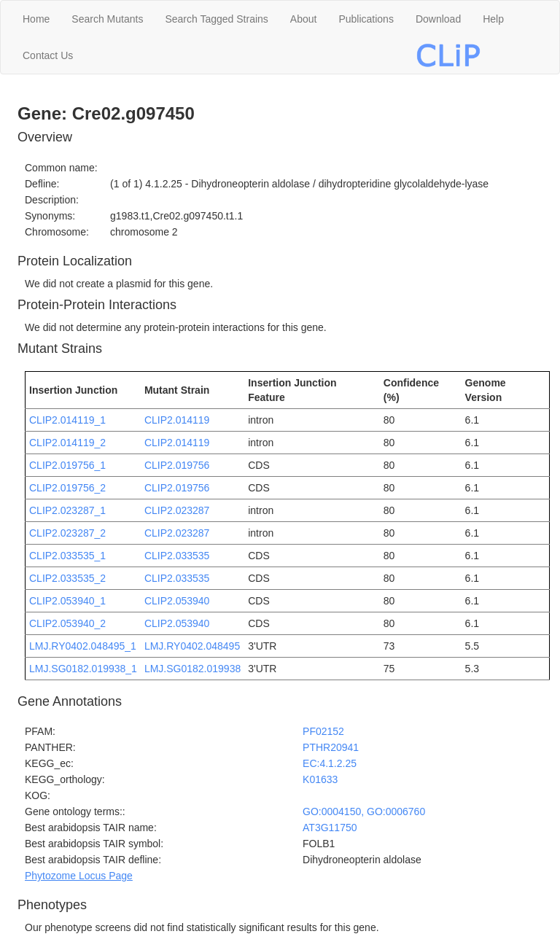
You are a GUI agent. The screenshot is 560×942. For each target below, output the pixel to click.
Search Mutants (107, 19)
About (304, 19)
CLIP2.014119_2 (67, 443)
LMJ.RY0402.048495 (192, 646)
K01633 (320, 779)
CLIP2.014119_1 (67, 420)
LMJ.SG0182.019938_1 (83, 669)
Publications (366, 19)
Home (36, 19)
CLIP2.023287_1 (67, 510)
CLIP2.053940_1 (67, 601)
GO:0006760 (396, 811)
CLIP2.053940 (177, 601)
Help (493, 19)
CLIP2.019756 (177, 465)
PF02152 (323, 731)
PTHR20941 (331, 747)
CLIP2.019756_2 (67, 488)
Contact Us (48, 55)
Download (438, 19)
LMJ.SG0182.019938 (192, 669)
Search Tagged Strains (216, 19)
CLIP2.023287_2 (67, 533)
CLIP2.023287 (177, 510)
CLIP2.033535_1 (67, 556)
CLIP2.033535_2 (67, 578)
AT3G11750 (330, 828)
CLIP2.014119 (177, 420)
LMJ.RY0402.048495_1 (83, 646)
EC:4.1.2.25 (330, 763)
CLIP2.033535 (177, 556)
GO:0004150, (335, 811)
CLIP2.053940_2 (67, 623)
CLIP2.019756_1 (67, 465)
